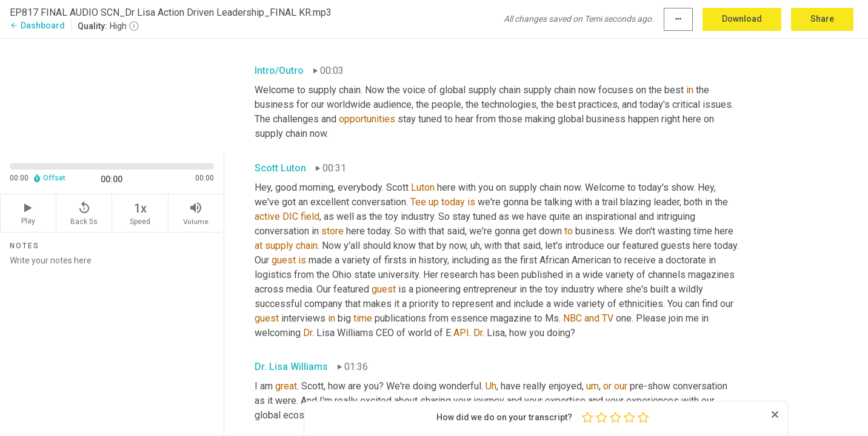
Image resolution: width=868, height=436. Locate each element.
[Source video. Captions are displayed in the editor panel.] (112, 95)
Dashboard (37, 25)
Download (742, 19)
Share (822, 19)
